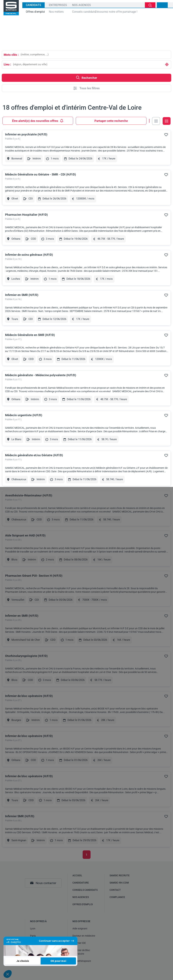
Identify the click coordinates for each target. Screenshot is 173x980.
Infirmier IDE (79, 943)
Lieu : (7, 64)
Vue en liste (167, 121)
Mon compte (162, 5)
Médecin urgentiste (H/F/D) (24, 415)
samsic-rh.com (119, 883)
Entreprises (58, 5)
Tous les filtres (86, 88)
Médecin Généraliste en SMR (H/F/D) (30, 335)
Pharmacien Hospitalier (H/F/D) (26, 215)
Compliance (117, 897)
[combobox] (95, 55)
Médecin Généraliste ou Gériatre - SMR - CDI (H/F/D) (41, 174)
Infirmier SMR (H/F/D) (20, 816)
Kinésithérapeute (82, 961)
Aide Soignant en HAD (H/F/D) (25, 535)
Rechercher (87, 78)
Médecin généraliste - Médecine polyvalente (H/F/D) (41, 375)
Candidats (33, 5)
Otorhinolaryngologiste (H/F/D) (26, 656)
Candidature (81, 883)
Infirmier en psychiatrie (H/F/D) (26, 134)
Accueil (77, 875)
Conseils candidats (84, 12)
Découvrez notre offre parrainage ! (116, 12)
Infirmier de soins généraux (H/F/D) (29, 255)
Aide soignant (80, 929)
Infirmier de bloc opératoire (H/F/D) (29, 696)
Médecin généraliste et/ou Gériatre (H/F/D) (34, 455)
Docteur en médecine (84, 936)
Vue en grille (156, 121)
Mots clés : (11, 55)
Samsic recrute (120, 875)
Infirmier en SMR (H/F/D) (22, 295)
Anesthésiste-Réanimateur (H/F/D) (29, 495)
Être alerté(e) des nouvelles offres (38, 121)
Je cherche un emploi (150, 5)
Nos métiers (56, 12)
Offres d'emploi (35, 12)
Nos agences (81, 5)
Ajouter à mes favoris (166, 135)
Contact (115, 890)
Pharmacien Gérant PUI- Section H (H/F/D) (34, 576)
